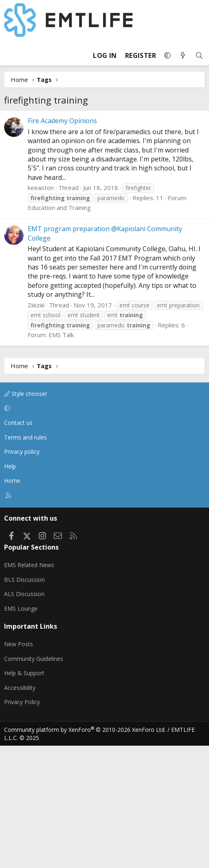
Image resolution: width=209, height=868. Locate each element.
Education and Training (59, 330)
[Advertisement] (104, 172)
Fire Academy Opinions (62, 243)
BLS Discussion (24, 702)
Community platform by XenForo (85, 852)
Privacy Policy (22, 824)
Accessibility (20, 810)
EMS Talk (61, 457)
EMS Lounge (21, 731)
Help (10, 589)
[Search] (199, 56)
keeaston (41, 310)
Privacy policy (22, 574)
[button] (167, 55)
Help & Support (24, 795)
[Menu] (11, 55)
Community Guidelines (34, 781)
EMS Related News (29, 687)
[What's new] (183, 56)
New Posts (19, 766)
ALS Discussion (24, 716)
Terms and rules (25, 560)
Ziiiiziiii (36, 427)
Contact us (18, 545)
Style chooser (26, 516)
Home (12, 603)
